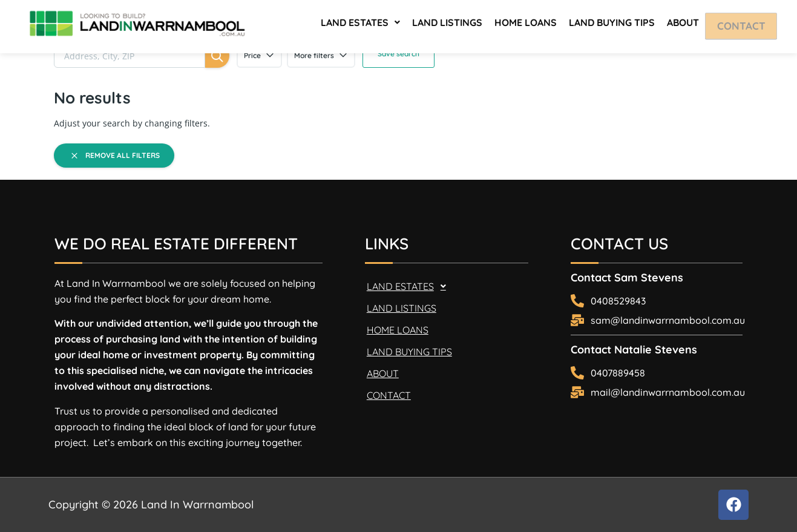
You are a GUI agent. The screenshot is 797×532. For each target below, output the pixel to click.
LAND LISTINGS (447, 24)
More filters (321, 56)
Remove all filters (114, 156)
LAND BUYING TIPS (612, 24)
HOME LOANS (526, 24)
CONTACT (746, 26)
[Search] (217, 56)
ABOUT (683, 24)
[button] (360, 24)
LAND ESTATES (360, 24)
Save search (398, 54)
